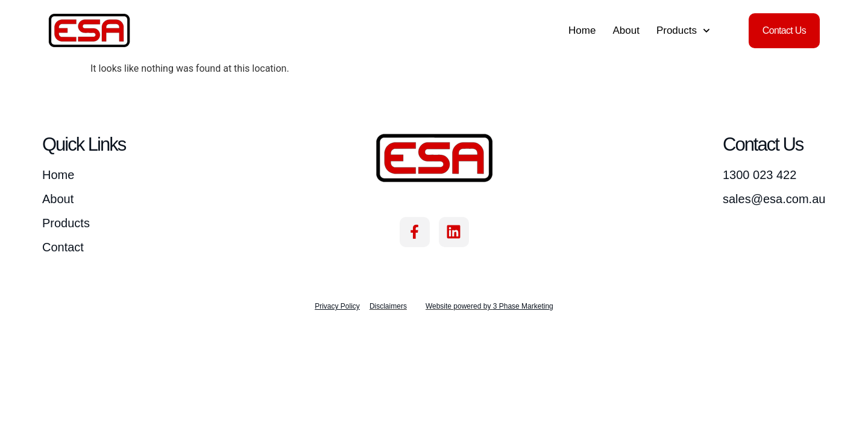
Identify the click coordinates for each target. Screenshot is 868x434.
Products (683, 31)
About (626, 30)
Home (582, 30)
